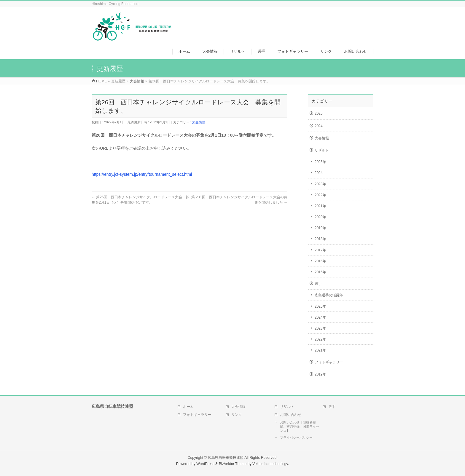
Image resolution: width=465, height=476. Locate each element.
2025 (319, 114)
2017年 (320, 250)
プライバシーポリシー (296, 437)
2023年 (320, 184)
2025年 (320, 162)
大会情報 (199, 122)
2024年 (320, 317)
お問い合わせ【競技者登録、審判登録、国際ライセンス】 (300, 427)
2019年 (320, 228)
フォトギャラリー (329, 362)
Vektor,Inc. (261, 464)
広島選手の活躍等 (329, 295)
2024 (319, 126)
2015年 (320, 272)
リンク (237, 415)
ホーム (188, 407)
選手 (318, 284)
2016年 (320, 261)
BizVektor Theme (233, 464)
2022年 (320, 195)
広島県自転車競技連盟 (226, 458)
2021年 (320, 206)
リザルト (322, 150)
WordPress (205, 464)
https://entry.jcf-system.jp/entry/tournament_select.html (142, 174)
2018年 (320, 239)
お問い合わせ (291, 415)
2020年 (320, 217)
